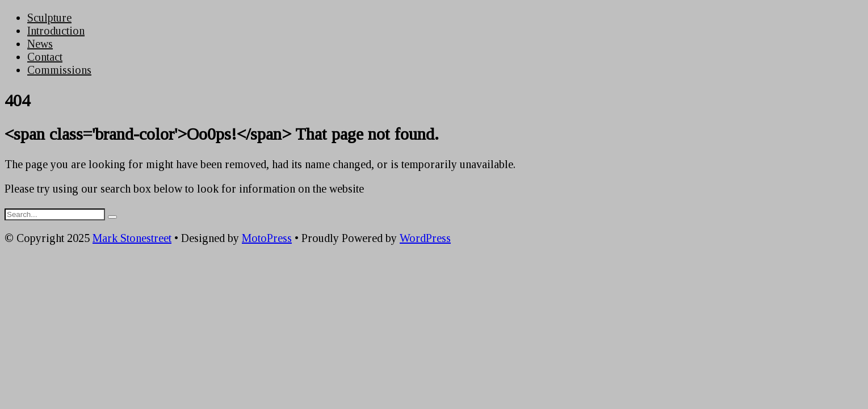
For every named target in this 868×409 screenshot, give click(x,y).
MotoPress (267, 238)
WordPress (425, 238)
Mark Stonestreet (132, 238)
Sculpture (49, 18)
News (40, 44)
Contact (45, 57)
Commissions (59, 70)
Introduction (56, 31)
